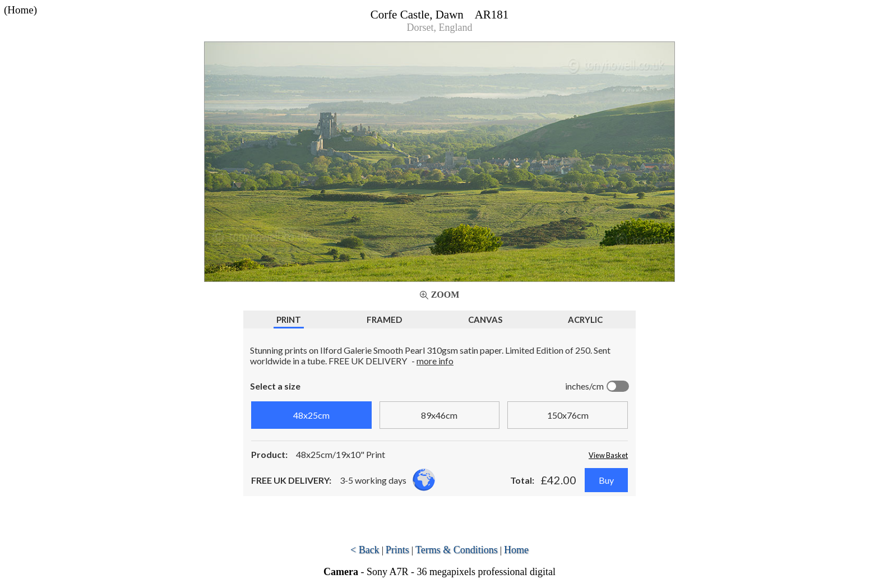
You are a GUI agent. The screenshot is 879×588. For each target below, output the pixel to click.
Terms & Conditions (457, 550)
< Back (365, 550)
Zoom (445, 295)
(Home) (20, 10)
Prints (397, 550)
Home (516, 550)
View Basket (608, 455)
